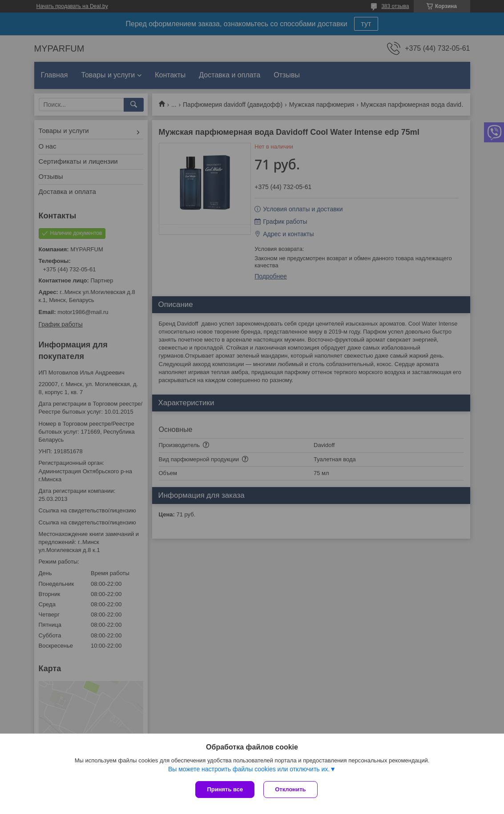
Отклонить (290, 789)
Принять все (225, 789)
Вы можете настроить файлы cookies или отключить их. (249, 769)
